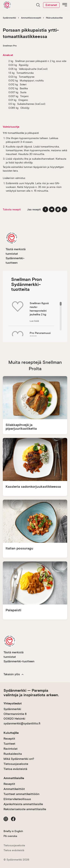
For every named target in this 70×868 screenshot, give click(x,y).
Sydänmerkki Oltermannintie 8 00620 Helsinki (15, 714)
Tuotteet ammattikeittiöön (21, 794)
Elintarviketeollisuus (17, 799)
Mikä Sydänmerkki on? (19, 759)
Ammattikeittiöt (14, 789)
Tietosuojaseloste (16, 764)
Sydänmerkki (9, 18)
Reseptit (9, 739)
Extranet (51, 5)
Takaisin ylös (14, 674)
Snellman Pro (10, 46)
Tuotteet (9, 744)
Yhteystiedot (13, 703)
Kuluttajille (11, 733)
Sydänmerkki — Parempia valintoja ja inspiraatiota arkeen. (31, 693)
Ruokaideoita (13, 754)
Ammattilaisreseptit (31, 18)
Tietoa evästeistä (15, 769)
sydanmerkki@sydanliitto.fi (22, 723)
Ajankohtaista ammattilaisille (23, 804)
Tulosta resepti (12, 209)
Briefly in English (13, 831)
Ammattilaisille (14, 778)
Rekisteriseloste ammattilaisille (25, 809)
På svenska (10, 836)
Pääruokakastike (54, 18)
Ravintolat (11, 749)
